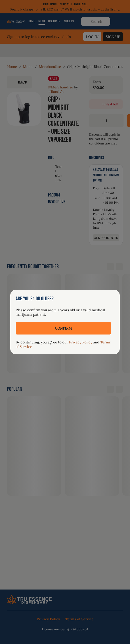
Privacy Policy (81, 342)
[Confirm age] (63, 328)
